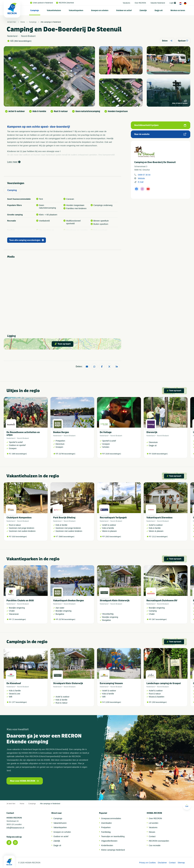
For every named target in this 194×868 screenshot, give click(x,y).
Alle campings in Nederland (51, 22)
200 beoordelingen (159, 702)
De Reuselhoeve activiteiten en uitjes (23, 434)
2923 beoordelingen (113, 537)
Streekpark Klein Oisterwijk (115, 601)
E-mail (141, 182)
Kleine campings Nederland (113, 850)
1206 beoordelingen (113, 702)
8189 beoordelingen (160, 454)
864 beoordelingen (23, 41)
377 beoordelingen (19, 702)
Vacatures (127, 3)
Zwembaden (106, 823)
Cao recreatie (155, 845)
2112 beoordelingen (160, 537)
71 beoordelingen (19, 619)
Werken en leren (178, 10)
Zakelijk (143, 10)
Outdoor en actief (124, 10)
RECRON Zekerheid (65, 3)
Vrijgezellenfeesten (109, 841)
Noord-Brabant (23, 438)
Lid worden (154, 823)
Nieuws (152, 832)
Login (173, 3)
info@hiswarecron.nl (15, 828)
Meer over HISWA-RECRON (24, 781)
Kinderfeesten (107, 845)
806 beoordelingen (19, 454)
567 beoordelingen (159, 619)
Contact (152, 836)
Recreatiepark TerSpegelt (113, 518)
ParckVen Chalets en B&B (20, 601)
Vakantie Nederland (158, 3)
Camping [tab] (12, 190)
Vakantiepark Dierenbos (159, 518)
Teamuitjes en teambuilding (113, 836)
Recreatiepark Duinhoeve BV (162, 601)
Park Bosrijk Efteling (64, 518)
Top (187, 806)
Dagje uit (159, 10)
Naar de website (160, 134)
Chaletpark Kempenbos (19, 518)
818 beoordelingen (19, 537)
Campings (35, 10)
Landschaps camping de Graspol (164, 683)
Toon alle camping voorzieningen (27, 240)
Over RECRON (140, 3)
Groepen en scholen (100, 10)
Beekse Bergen (61, 432)
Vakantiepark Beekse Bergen (69, 601)
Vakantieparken (76, 10)
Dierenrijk (152, 432)
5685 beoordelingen (66, 537)
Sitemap (181, 863)
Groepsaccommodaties (111, 818)
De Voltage (106, 432)
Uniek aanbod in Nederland (41, 3)
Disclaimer (162, 863)
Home (23, 22)
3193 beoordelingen (113, 454)
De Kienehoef (14, 683)
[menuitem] (35, 10)
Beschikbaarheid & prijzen (160, 125)
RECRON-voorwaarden (159, 841)
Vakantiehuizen (54, 10)
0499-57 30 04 (144, 175)
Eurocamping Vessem (111, 683)
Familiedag (106, 832)
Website (141, 178)
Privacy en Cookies (147, 863)
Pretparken (106, 827)
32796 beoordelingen (67, 454)
